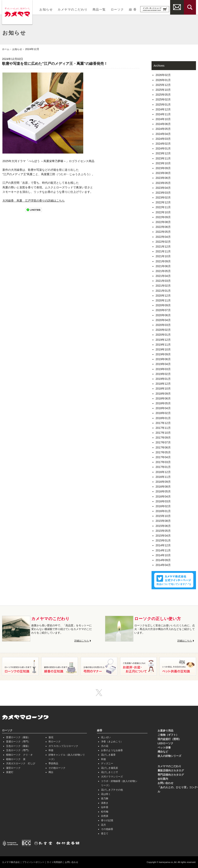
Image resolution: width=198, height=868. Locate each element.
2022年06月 (163, 227)
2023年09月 (163, 168)
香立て (105, 834)
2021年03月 (163, 281)
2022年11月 (163, 207)
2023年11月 (163, 158)
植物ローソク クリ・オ (19, 755)
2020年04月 (163, 320)
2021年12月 (163, 247)
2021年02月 (163, 286)
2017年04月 (163, 457)
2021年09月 (163, 261)
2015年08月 (163, 521)
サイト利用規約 (59, 862)
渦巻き (105, 803)
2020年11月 (163, 300)
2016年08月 (163, 487)
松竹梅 (105, 812)
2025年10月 (163, 90)
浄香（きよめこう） (112, 742)
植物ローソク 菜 (16, 759)
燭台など (163, 752)
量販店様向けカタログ (171, 770)
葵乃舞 (105, 799)
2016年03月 (163, 501)
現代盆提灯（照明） (169, 739)
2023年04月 (163, 188)
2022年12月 (163, 202)
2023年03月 (163, 193)
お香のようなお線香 (112, 750)
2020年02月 (163, 330)
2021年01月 (163, 291)
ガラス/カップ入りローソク (63, 746)
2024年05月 (163, 129)
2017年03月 (163, 462)
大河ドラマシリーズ (112, 777)
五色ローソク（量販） (18, 746)
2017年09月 (163, 438)
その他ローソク (57, 768)
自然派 (105, 816)
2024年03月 (163, 139)
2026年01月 (163, 80)
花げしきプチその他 (112, 790)
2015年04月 (163, 536)
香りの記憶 (107, 820)
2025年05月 (163, 95)
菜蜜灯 (10, 772)
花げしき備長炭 (110, 768)
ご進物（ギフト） (168, 735)
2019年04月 (163, 364)
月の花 (105, 746)
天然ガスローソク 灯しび (21, 763)
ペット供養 (164, 748)
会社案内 (163, 779)
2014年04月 (163, 565)
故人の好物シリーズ (169, 756)
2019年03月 (163, 369)
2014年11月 (163, 550)
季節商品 (53, 763)
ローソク (117, 10)
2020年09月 (163, 305)
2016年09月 (163, 482)
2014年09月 (163, 560)
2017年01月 (163, 467)
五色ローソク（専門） (18, 750)
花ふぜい (106, 737)
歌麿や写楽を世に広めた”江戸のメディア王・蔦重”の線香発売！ (55, 64)
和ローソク (55, 742)
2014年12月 (163, 545)
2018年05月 (163, 403)
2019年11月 (163, 345)
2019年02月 (163, 374)
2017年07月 (163, 442)
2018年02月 (163, 413)
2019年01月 (163, 379)
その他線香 (107, 829)
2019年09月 (163, 354)
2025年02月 (163, 99)
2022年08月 (163, 222)
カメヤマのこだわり (73, 10)
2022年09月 (163, 217)
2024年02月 (163, 144)
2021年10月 (163, 256)
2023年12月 (163, 153)
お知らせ (46, 10)
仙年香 (105, 807)
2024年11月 (163, 114)
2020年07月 (163, 310)
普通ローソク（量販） (18, 737)
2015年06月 (163, 526)
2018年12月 (163, 384)
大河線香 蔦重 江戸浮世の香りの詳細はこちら (34, 201)
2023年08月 (163, 173)
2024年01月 (163, 148)
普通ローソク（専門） (18, 742)
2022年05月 (163, 232)
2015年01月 (163, 540)
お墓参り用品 (165, 731)
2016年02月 (163, 506)
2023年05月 (163, 183)
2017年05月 (163, 452)
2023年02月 (163, 198)
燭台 (51, 772)
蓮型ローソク (13, 768)
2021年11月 (163, 251)
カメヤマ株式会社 (12, 862)
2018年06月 (163, 398)
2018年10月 (163, 389)
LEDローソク (165, 743)
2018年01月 (163, 418)
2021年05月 (163, 271)
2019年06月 (163, 359)
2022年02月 (163, 242)
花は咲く (106, 794)
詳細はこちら (81, 641)
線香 (100, 730)
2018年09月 (163, 394)
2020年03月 (163, 325)
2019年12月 (163, 340)
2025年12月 (163, 85)
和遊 (51, 750)
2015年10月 (163, 516)
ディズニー (107, 763)
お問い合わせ (165, 783)
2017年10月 (163, 433)
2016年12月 (163, 472)
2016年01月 (163, 511)
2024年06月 (163, 124)
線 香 (133, 10)
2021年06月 (163, 266)
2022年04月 (163, 237)
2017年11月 (163, 428)
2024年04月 (163, 134)
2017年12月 (163, 423)
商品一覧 (99, 10)
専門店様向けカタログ (171, 775)
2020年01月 (163, 335)
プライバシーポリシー (36, 862)
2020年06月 (163, 315)
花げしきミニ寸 (110, 772)
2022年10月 (163, 212)
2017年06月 (163, 447)
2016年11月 (163, 477)
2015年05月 (163, 531)
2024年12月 (163, 109)
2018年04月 (163, 408)
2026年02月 (163, 75)
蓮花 (51, 737)
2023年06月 (163, 178)
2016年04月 (163, 496)
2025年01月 (163, 105)
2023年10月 (163, 163)
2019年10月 (163, 349)
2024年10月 (163, 119)
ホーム (6, 49)
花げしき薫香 (108, 755)
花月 (103, 825)
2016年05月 (163, 491)
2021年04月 (163, 276)
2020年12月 (163, 296)
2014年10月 (163, 555)
